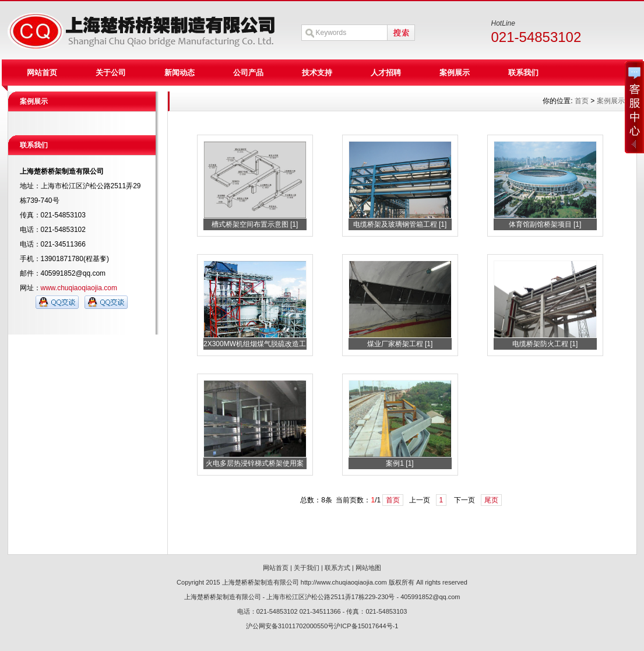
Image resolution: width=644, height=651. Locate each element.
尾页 (491, 500)
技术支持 (317, 73)
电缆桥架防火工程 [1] (545, 344)
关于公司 (111, 73)
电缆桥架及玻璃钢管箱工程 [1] (400, 224)
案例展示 (455, 73)
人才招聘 (386, 73)
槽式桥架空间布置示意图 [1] (255, 224)
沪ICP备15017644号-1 (366, 626)
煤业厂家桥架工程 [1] (400, 344)
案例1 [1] (400, 463)
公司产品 (248, 73)
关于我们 (307, 568)
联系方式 (337, 568)
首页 (393, 500)
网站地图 (368, 568)
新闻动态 (180, 73)
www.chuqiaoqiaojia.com (79, 288)
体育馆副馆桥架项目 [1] (545, 224)
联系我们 (523, 73)
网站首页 (42, 73)
